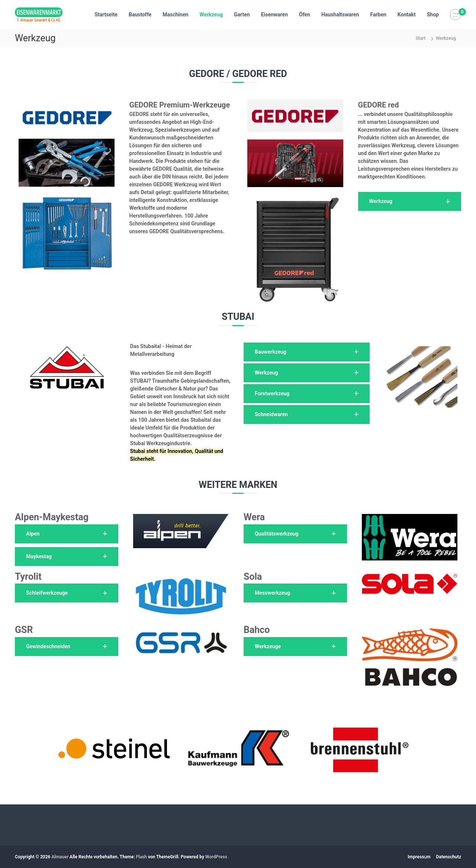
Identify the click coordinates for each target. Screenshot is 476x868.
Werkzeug (211, 15)
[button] (410, 201)
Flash (141, 857)
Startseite (106, 15)
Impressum (419, 857)
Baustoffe (140, 15)
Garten (242, 15)
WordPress (216, 857)
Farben (378, 15)
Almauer (60, 857)
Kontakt (407, 15)
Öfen (305, 15)
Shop (433, 15)
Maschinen (175, 15)
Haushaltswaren (340, 15)
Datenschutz (448, 857)
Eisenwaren (274, 15)
